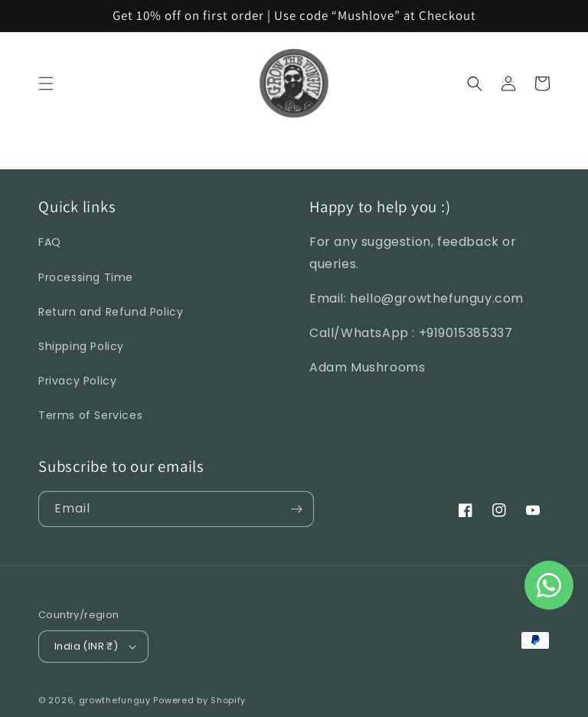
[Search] (475, 83)
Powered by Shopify (199, 700)
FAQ (50, 242)
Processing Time (86, 277)
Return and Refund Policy (111, 312)
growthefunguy (115, 700)
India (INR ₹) (95, 646)
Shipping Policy (81, 346)
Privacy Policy (77, 381)
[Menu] (46, 83)
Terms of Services (90, 415)
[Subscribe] (296, 509)
